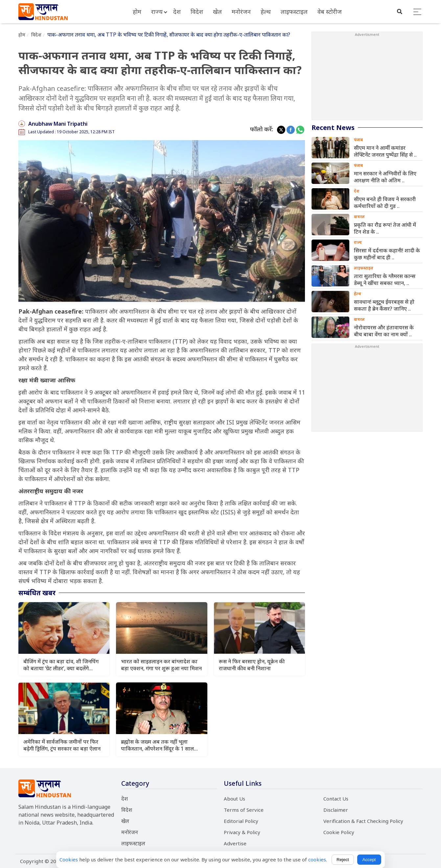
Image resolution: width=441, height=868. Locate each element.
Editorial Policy (241, 821)
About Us (234, 799)
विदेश (197, 12)
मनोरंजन (241, 12)
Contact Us (336, 799)
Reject (343, 860)
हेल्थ (266, 12)
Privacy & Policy (242, 832)
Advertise (235, 843)
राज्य (157, 12)
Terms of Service (244, 810)
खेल (217, 12)
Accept (369, 860)
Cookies (69, 859)
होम (137, 12)
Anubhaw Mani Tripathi (58, 124)
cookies (317, 859)
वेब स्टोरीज (330, 12)
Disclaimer (336, 810)
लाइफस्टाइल (294, 12)
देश (177, 12)
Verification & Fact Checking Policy (363, 821)
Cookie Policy (339, 832)
